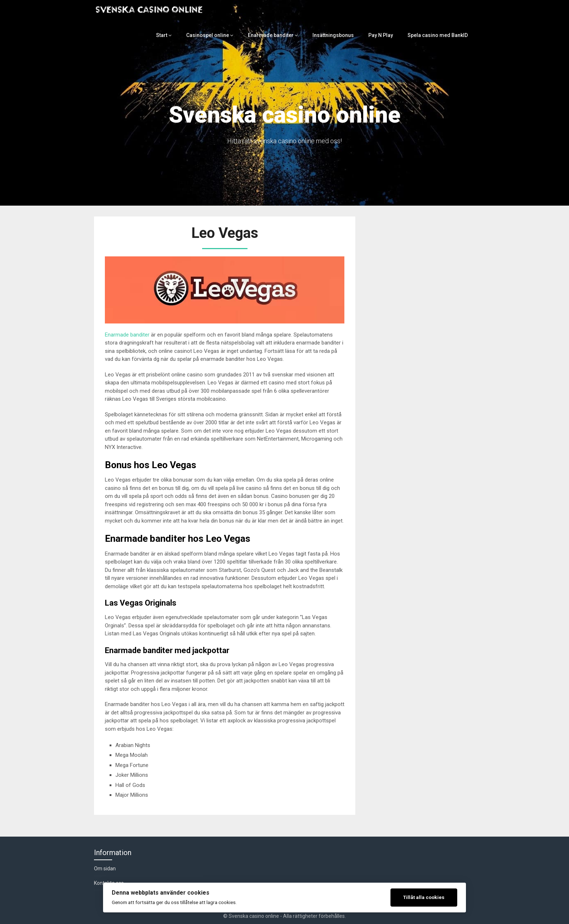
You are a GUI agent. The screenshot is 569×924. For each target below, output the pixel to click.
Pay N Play (384, 35)
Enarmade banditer (277, 35)
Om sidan (105, 869)
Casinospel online (216, 35)
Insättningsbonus (337, 35)
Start (171, 35)
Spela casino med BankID (439, 35)
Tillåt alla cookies (424, 897)
